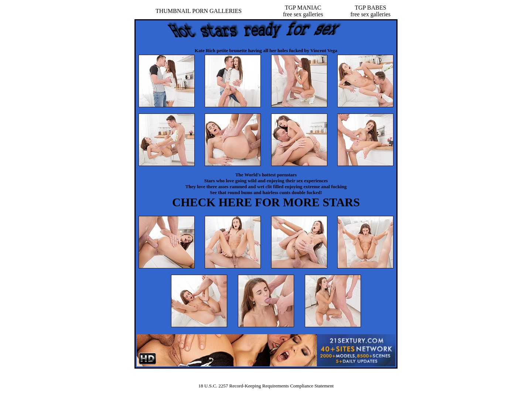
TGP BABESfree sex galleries (371, 11)
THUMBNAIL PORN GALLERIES (199, 11)
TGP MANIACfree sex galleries (303, 11)
